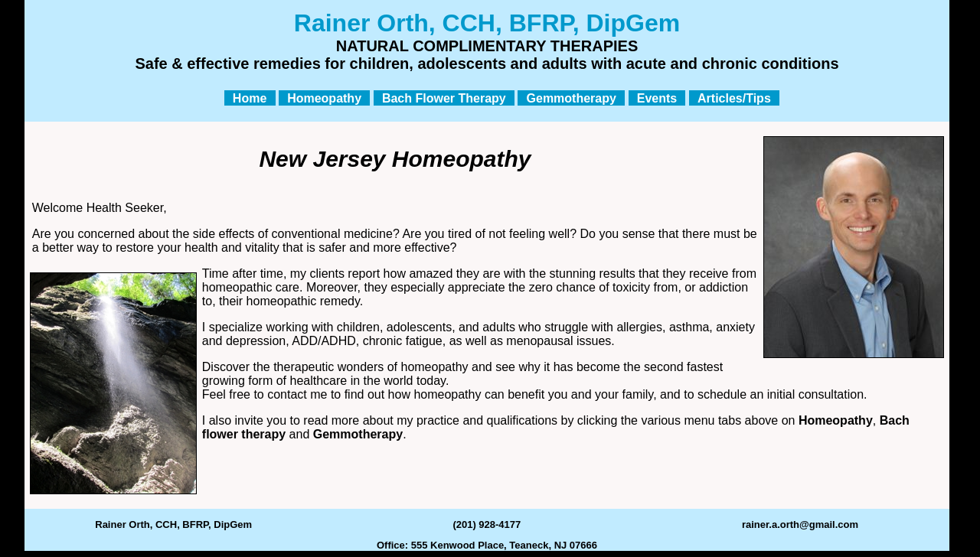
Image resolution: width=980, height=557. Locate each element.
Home (250, 98)
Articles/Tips (734, 98)
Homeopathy (324, 98)
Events (657, 98)
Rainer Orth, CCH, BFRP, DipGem (173, 524)
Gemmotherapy (572, 98)
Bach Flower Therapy (444, 98)
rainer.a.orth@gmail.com (800, 524)
